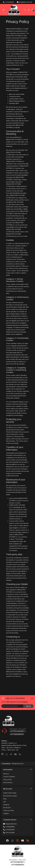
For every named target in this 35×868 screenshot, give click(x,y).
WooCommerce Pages (10, 796)
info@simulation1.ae (24, 2)
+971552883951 (9, 2)
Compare (6, 813)
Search (25, 10)
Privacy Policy (8, 780)
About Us (6, 774)
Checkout (6, 805)
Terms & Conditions (9, 777)
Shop (5, 799)
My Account (7, 808)
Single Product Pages (10, 793)
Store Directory (8, 782)
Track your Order (9, 810)
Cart (4, 802)
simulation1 (7, 764)
